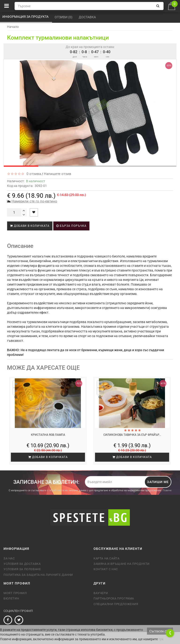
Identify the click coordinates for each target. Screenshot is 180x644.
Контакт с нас (106, 569)
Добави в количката (30, 226)
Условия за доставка (22, 564)
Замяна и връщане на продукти (122, 564)
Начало (13, 27)
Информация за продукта (26, 17)
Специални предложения (116, 604)
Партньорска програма (114, 598)
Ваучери (101, 593)
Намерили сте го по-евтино (34, 201)
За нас (9, 558)
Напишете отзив (58, 174)
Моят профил (15, 593)
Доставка (88, 17)
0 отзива (33, 174)
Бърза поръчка (71, 226)
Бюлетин (11, 598)
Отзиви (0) (64, 17)
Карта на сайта (106, 558)
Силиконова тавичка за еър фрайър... (132, 435)
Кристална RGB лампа (48, 435)
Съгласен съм (160, 631)
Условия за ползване (22, 569)
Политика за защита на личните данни (38, 575)
